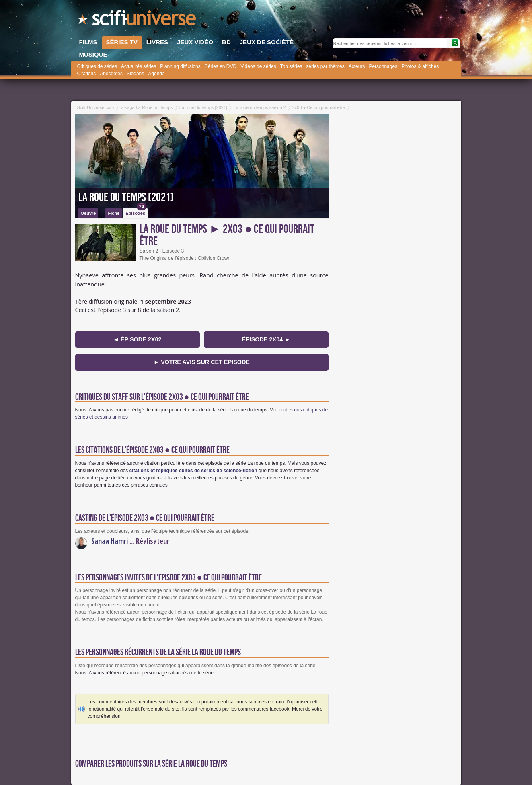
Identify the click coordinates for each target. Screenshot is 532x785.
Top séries (291, 66)
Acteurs (357, 66)
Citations (87, 74)
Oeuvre (88, 213)
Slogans (135, 74)
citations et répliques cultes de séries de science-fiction (193, 471)
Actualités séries (139, 66)
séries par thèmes (325, 66)
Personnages (383, 66)
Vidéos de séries (258, 66)
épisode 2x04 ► (266, 339)
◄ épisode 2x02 (138, 339)
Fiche (114, 213)
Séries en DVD (221, 66)
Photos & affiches (420, 66)
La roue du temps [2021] (126, 197)
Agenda (156, 74)
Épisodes (136, 212)
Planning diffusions (180, 66)
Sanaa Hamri (110, 541)
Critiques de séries (97, 66)
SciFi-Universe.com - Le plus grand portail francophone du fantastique (138, 20)
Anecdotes (111, 74)
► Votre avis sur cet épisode (202, 362)
